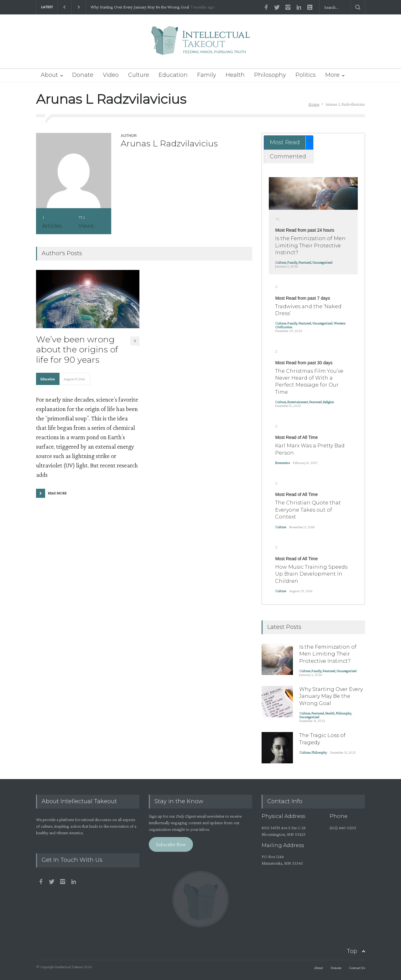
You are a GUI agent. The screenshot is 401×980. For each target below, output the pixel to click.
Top (352, 951)
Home (314, 104)
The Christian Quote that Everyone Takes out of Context (308, 510)
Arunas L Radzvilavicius (169, 143)
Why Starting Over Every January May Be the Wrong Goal (140, 7)
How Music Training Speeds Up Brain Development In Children (311, 574)
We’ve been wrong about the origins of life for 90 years (77, 350)
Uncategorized (322, 262)
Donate (83, 75)
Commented (288, 156)
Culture (139, 75)
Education (173, 75)
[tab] (289, 142)
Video (111, 75)
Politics (306, 75)
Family (207, 75)
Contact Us (357, 968)
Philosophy (270, 75)
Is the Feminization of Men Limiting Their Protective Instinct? (310, 245)
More (332, 75)
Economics (282, 463)
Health (235, 75)
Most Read (285, 142)
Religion (328, 402)
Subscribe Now (171, 844)
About (49, 75)
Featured (305, 262)
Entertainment (298, 402)
